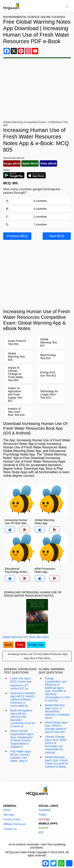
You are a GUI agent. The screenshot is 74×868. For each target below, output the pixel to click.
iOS (41, 832)
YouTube (44, 819)
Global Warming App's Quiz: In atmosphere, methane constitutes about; (57, 711)
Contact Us (10, 829)
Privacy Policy (12, 819)
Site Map (9, 815)
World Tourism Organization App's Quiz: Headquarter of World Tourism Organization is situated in (22, 739)
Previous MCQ (17, 236)
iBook (8, 645)
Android (43, 828)
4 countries (40, 209)
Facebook (45, 810)
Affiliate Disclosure (15, 824)
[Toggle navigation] (67, 6)
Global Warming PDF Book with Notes (26, 637)
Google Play (36, 645)
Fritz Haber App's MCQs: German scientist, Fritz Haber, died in (21, 756)
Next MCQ (57, 236)
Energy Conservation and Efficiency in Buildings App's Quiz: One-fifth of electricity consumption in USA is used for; (57, 689)
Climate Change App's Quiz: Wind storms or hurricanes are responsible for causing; (56, 745)
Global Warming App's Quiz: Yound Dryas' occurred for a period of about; (57, 762)
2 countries (40, 217)
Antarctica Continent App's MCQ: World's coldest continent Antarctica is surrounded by (23, 699)
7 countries (40, 224)
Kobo (20, 645)
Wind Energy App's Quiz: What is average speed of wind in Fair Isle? (57, 727)
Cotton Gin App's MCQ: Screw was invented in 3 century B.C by (21, 683)
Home (7, 810)
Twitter (43, 815)
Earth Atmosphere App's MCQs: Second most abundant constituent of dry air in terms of (23, 718)
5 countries (40, 201)
